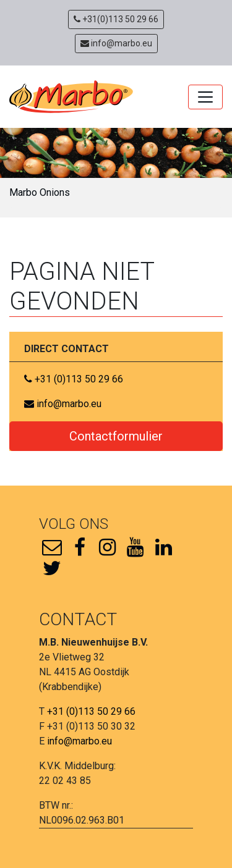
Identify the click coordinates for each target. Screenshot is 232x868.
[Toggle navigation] (205, 97)
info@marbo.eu (116, 43)
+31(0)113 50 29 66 (116, 19)
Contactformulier (116, 436)
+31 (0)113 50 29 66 (74, 379)
